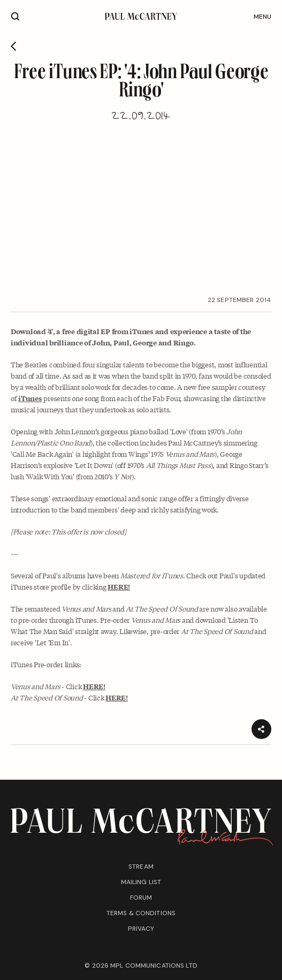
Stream (141, 866)
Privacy (141, 929)
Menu (262, 17)
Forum (141, 898)
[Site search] (15, 16)
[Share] (261, 729)
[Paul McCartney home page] (141, 16)
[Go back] (14, 47)
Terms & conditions (141, 913)
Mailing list (141, 882)
